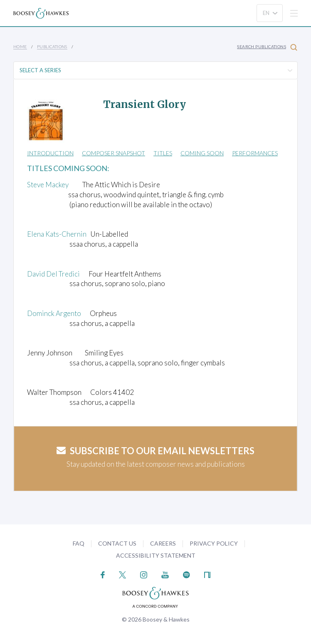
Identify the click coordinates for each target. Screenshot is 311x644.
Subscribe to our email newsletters (155, 451)
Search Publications (267, 47)
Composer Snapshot (114, 153)
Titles (163, 153)
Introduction (50, 153)
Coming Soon (202, 153)
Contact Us (117, 543)
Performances (255, 153)
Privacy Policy (214, 543)
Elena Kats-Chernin (57, 234)
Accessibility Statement (156, 555)
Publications (52, 47)
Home (20, 47)
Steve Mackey (48, 185)
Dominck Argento (54, 313)
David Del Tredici (53, 274)
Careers (163, 543)
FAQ (79, 543)
